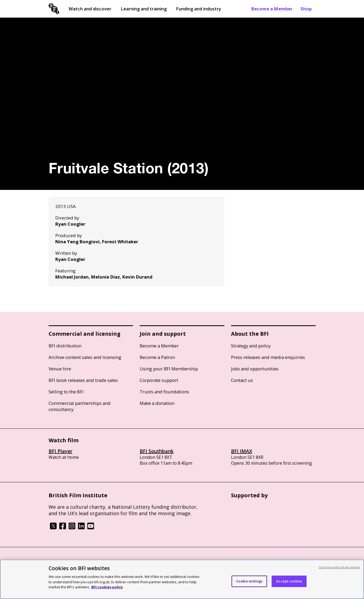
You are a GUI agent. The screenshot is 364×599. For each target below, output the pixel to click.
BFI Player (60, 451)
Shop (306, 9)
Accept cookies (289, 581)
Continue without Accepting (339, 567)
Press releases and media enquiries (268, 357)
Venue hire (60, 369)
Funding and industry (199, 9)
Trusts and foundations (164, 392)
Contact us (242, 380)
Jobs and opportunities (255, 369)
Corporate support (159, 380)
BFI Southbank (157, 451)
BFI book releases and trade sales (83, 380)
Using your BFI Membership (169, 369)
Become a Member (272, 9)
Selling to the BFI (66, 392)
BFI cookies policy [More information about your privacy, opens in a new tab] (107, 587)
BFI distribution (65, 346)
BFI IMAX (242, 451)
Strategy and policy (251, 346)
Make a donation (157, 403)
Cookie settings (249, 581)
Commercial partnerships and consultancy (80, 406)
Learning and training (144, 9)
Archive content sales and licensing (85, 357)
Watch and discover (90, 9)
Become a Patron (157, 357)
